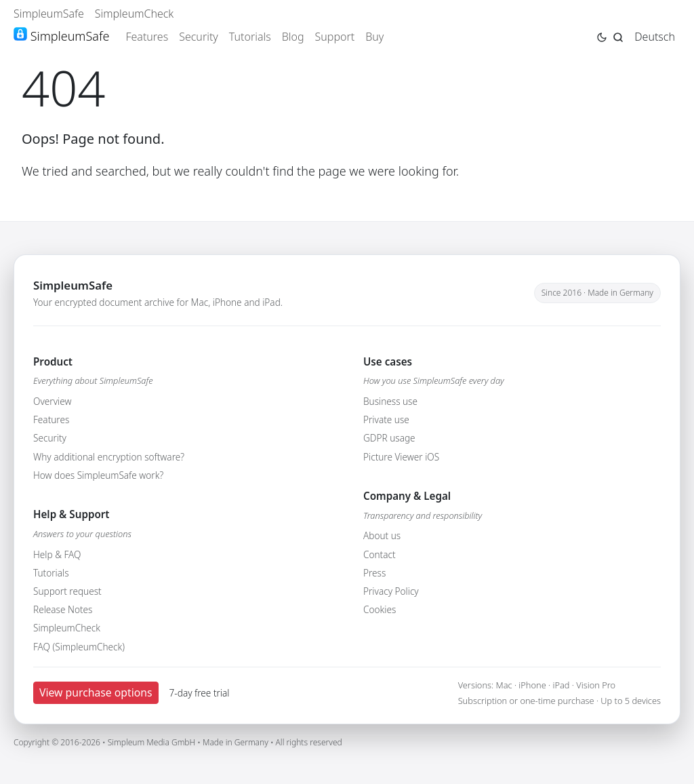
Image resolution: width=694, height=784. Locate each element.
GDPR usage (389, 438)
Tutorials (250, 37)
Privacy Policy (391, 591)
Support (335, 37)
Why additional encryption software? (109, 457)
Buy (374, 37)
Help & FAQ (57, 554)
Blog (293, 37)
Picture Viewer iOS (401, 457)
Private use (386, 419)
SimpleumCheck (135, 14)
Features (147, 37)
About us (382, 535)
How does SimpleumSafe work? (98, 475)
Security (199, 37)
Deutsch (655, 37)
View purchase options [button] (96, 692)
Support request (67, 591)
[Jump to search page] (618, 36)
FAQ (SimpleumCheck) (79, 647)
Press (374, 573)
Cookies (380, 609)
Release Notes (63, 609)
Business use (390, 401)
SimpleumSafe (49, 14)
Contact (380, 554)
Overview (52, 401)
